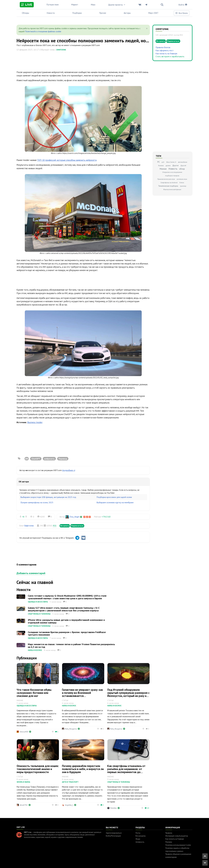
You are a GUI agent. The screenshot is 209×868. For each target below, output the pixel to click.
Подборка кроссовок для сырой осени (114, 497)
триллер (183, 186)
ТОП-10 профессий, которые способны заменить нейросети (67, 160)
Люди (138, 839)
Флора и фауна (23, 782)
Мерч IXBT (153, 13)
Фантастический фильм (172, 189)
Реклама (169, 842)
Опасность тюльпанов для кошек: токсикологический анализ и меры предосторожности (38, 769)
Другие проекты (117, 5)
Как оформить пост (165, 50)
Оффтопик (61, 50)
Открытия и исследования (172, 172)
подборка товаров (172, 176)
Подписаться (77, 526)
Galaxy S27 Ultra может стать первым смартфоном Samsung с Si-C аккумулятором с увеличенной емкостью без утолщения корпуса (64, 609)
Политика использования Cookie (178, 845)
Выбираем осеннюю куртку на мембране (115, 502)
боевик (161, 166)
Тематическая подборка (168, 186)
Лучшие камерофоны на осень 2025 (37, 502)
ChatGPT (36, 459)
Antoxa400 (24, 732)
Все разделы (141, 836)
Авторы (127, 13)
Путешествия (52, 5)
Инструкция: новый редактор (177, 836)
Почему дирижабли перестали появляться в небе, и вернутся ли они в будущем (83, 769)
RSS (55, 526)
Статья (182, 183)
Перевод (63, 459)
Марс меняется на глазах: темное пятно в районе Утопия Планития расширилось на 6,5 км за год (71, 646)
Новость (173, 169)
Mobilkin (113, 808)
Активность (140, 842)
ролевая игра (182, 179)
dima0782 (24, 805)
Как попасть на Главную (166, 53)
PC (159, 162)
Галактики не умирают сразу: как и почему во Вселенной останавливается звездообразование (82, 694)
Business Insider (35, 422)
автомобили (183, 162)
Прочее (103, 13)
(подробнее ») (69, 470)
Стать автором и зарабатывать (170, 56)
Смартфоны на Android (169, 183)
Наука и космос (35, 650)
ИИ (27, 459)
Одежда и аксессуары (38, 602)
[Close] (147, 28)
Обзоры (25, 13)
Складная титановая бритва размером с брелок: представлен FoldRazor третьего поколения (67, 633)
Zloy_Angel (74, 517)
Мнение (163, 169)
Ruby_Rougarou (71, 729)
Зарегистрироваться (114, 833)
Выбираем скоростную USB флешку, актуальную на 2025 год (48, 497)
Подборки (77, 13)
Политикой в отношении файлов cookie (43, 31)
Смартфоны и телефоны (39, 614)
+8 (23, 517)
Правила (169, 833)
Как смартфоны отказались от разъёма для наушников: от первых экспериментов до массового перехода (126, 771)
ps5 (163, 162)
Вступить (65, 526)
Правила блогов (163, 47)
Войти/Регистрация (113, 836)
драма (168, 166)
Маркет (75, 5)
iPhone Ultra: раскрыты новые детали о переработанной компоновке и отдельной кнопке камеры (66, 621)
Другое (175, 165)
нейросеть (49, 459)
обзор (182, 169)
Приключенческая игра (166, 179)
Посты (138, 833)
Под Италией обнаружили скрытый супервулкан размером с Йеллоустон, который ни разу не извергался (128, 694)
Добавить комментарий (31, 573)
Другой (183, 166)
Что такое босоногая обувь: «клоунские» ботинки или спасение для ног (34, 693)
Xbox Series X (171, 162)
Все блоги (181, 13)
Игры (93, 5)
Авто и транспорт (70, 782)
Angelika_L (69, 805)
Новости (51, 13)
